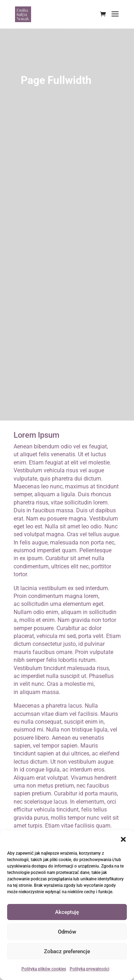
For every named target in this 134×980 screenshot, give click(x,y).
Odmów (67, 932)
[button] (123, 839)
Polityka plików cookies (44, 969)
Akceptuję (67, 912)
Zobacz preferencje (67, 951)
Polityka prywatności (90, 969)
